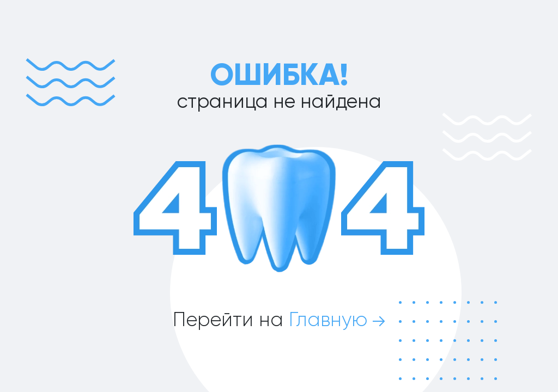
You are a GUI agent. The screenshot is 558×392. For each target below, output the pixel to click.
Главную (337, 320)
